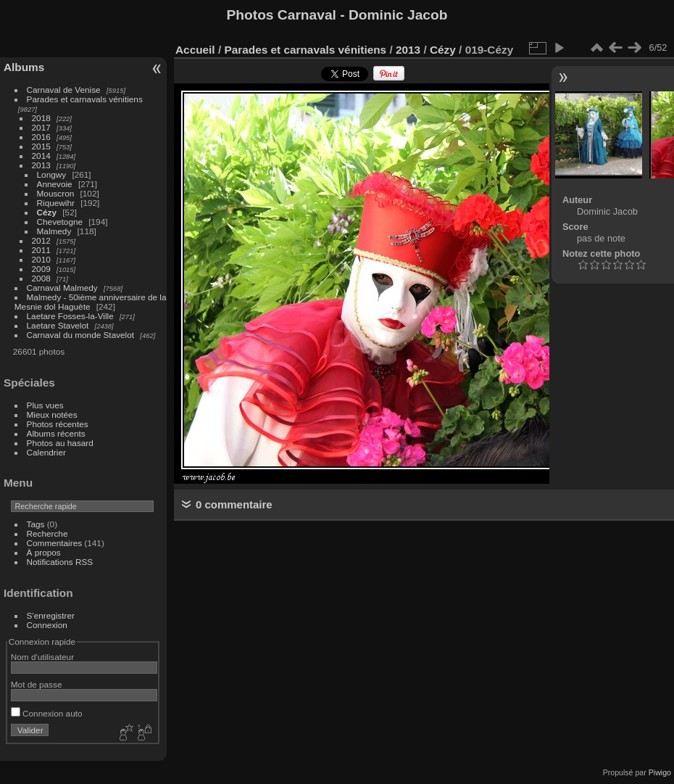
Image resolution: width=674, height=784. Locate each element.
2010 (41, 259)
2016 (41, 137)
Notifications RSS (60, 562)
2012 (41, 240)
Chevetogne (60, 222)
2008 (41, 278)
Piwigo (660, 772)
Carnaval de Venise (64, 90)
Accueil (195, 50)
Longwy (52, 174)
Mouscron (56, 193)
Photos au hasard (60, 443)
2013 (41, 165)
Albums (24, 67)
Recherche (47, 533)
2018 (41, 118)
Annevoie (55, 184)
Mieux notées (52, 414)
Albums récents (56, 433)
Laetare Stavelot (58, 325)
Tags (36, 524)
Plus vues (45, 405)
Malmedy (54, 231)
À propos (44, 552)
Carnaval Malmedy (62, 288)
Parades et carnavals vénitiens (85, 99)
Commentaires (55, 543)
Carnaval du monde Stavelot (80, 335)
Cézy (47, 212)
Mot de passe (37, 684)
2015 (41, 146)
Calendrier (46, 452)
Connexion (47, 625)
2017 (41, 127)
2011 (41, 250)
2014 (41, 156)
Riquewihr (56, 203)
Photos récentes (58, 424)
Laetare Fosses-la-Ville (70, 316)
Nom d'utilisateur (42, 657)
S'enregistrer (51, 615)
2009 (41, 269)
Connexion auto (47, 713)
